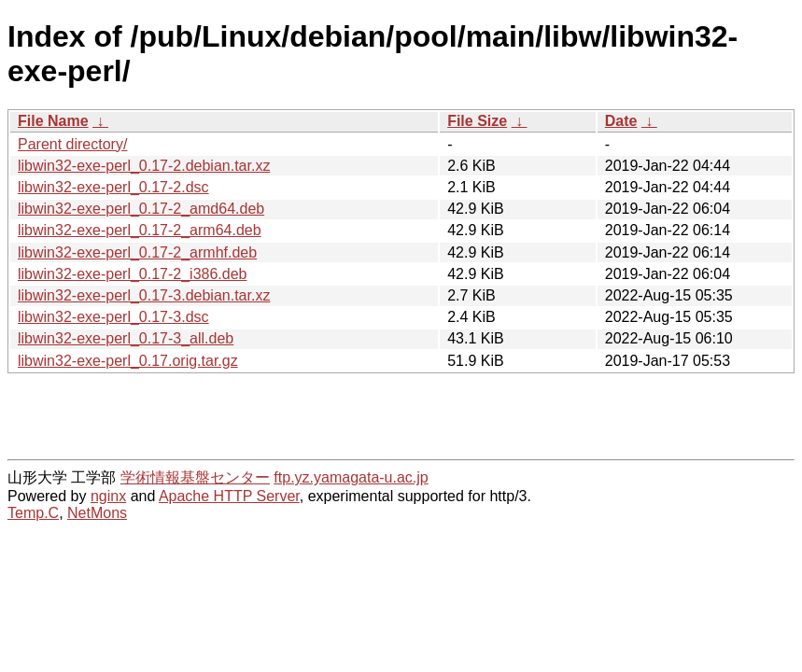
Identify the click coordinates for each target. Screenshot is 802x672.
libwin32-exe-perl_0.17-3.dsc (113, 317)
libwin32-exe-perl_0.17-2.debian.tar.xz (144, 166)
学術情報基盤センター (195, 477)
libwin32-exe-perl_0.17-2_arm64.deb (140, 230)
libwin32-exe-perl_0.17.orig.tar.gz (128, 361)
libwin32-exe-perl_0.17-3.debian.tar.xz (144, 295)
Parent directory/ (72, 144)
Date (621, 121)
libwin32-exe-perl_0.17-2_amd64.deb (141, 209)
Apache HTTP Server (229, 496)
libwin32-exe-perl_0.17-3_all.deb (126, 338)
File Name (53, 121)
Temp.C (33, 513)
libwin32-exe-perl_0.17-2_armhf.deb (137, 252)
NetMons (97, 513)
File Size (477, 121)
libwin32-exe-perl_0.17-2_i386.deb (133, 274)
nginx (108, 496)
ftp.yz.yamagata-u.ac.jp (351, 477)
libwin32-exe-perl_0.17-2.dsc (113, 187)
